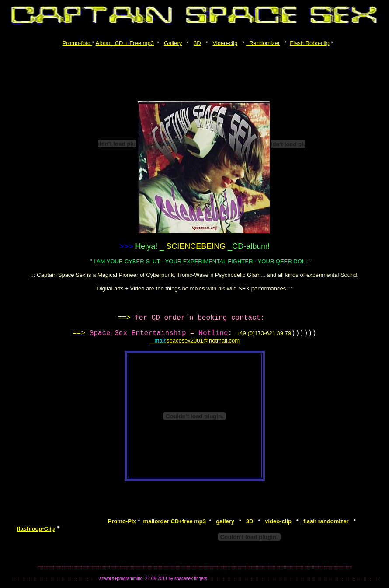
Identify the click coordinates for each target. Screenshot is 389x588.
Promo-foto (77, 43)
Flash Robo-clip (309, 43)
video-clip (278, 521)
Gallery (173, 43)
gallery (225, 521)
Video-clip (225, 43)
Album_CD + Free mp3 (125, 43)
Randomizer (263, 43)
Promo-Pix (122, 521)
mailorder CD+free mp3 (175, 521)
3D (197, 43)
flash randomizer (325, 521)
